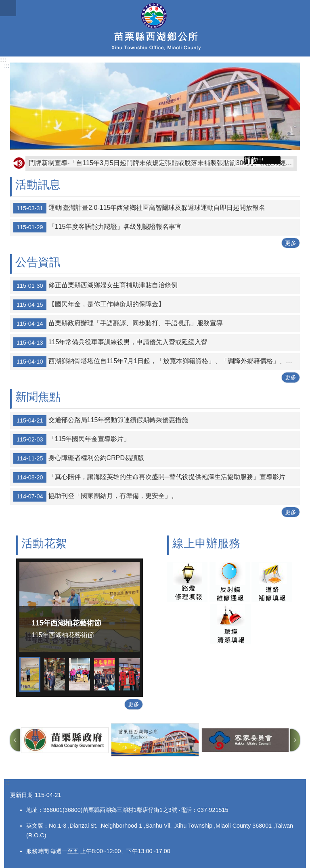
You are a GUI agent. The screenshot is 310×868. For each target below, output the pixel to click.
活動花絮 (44, 543)
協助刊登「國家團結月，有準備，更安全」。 (95, 496)
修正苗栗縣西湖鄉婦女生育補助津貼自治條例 (95, 286)
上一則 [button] (15, 740)
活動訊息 (38, 185)
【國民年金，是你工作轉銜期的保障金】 (89, 305)
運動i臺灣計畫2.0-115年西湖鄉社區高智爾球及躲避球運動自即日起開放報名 (139, 208)
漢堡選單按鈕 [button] (8, 8)
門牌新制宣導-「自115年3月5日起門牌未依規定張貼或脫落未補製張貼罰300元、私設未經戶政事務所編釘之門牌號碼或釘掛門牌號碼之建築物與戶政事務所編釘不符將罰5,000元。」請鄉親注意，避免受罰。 (161, 163)
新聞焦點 (38, 397)
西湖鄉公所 (155, 28)
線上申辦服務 (206, 543)
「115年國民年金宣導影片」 (72, 439)
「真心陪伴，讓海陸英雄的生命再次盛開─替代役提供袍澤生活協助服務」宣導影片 (149, 477)
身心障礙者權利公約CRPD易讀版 (79, 458)
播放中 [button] (254, 160)
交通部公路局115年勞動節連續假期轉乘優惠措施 (101, 420)
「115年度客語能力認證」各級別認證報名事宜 (97, 227)
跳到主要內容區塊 (4, 4)
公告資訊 (38, 262)
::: (3, 60)
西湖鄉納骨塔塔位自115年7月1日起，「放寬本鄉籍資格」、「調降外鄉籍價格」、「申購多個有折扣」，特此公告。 (157, 362)
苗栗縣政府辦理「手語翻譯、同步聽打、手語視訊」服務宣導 (118, 324)
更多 (291, 243)
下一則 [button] (295, 740)
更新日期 (21, 795)
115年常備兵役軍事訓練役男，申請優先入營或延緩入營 (110, 343)
